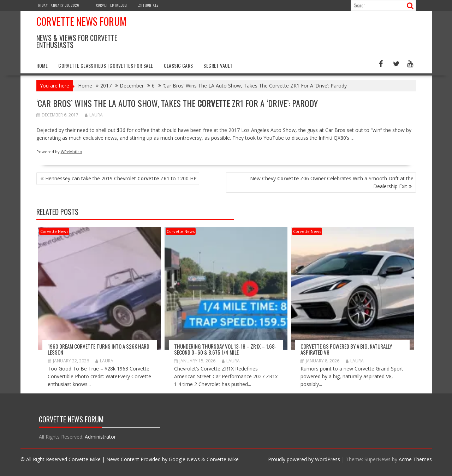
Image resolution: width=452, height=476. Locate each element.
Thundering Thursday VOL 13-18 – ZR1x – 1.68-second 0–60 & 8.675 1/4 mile (225, 349)
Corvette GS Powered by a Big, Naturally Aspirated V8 (346, 349)
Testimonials (147, 5)
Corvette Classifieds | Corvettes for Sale (106, 65)
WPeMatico (72, 152)
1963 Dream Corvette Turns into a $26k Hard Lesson (99, 349)
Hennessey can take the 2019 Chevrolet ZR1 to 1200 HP (121, 178)
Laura (94, 115)
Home (42, 65)
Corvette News (54, 231)
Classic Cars (179, 65)
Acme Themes (415, 459)
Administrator (100, 437)
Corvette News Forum (81, 21)
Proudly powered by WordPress (304, 459)
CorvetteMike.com (112, 5)
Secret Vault (218, 65)
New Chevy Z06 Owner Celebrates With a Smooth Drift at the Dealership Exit (332, 182)
